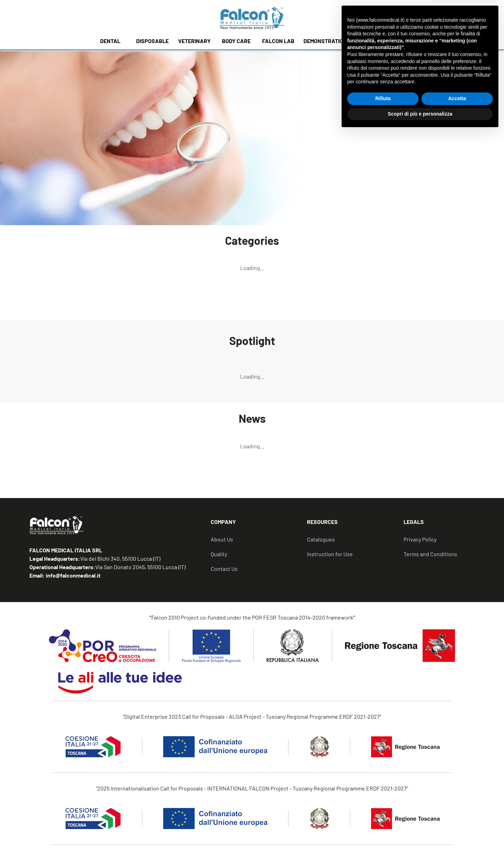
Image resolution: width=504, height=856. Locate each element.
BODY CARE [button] (236, 41)
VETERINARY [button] (194, 41)
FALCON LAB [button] (278, 41)
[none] (362, 18)
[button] (259, 525)
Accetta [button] (457, 822)
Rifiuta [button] (383, 822)
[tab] (259, 525)
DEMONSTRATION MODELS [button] (336, 41)
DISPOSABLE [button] (152, 41)
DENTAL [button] (110, 41)
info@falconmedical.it (73, 575)
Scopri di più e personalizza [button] (420, 837)
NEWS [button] (394, 41)
